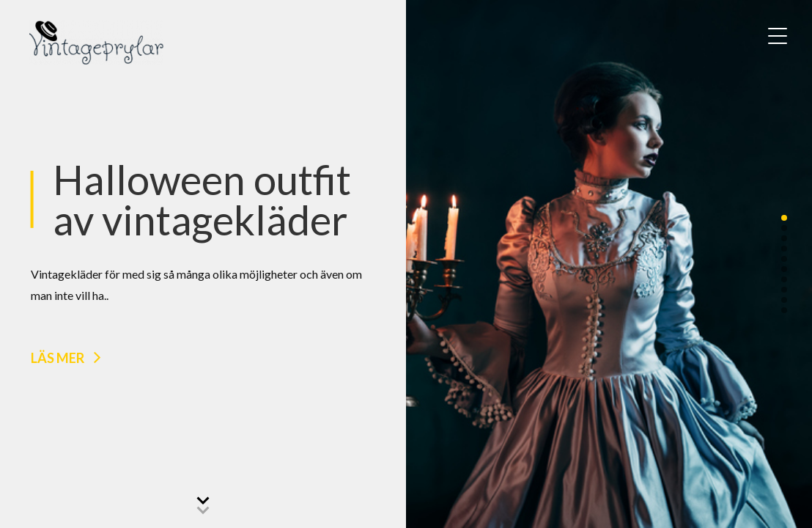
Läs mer (58, 357)
